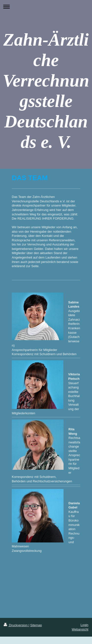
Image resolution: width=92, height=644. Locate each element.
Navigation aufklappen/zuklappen (46, 7)
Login (84, 625)
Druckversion (16, 625)
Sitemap (36, 625)
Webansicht (80, 629)
